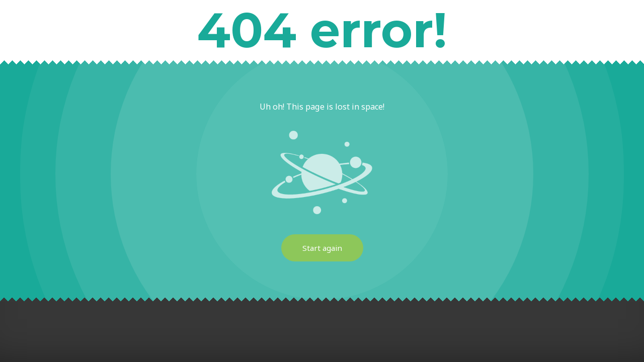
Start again (322, 248)
